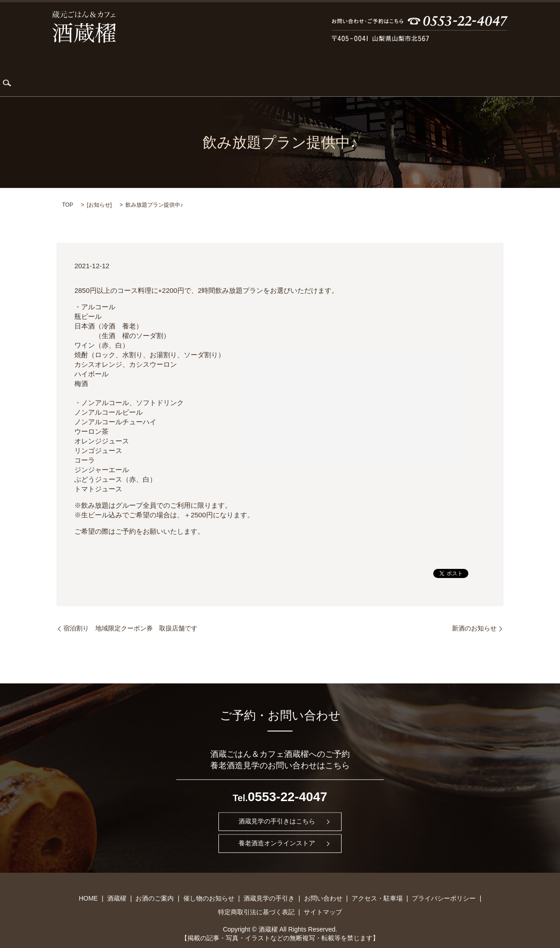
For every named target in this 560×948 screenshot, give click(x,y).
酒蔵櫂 (107, 71)
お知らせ (99, 191)
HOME (73, 71)
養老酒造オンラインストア (277, 829)
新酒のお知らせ (474, 614)
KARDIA (165, 71)
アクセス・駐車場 (458, 71)
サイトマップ (323, 898)
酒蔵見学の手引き (338, 71)
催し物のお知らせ (272, 71)
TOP (67, 191)
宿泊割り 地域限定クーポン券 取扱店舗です (130, 614)
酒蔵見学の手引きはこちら (277, 807)
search (498, 71)
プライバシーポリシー (444, 885)
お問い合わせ (398, 71)
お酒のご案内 (212, 71)
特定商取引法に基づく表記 (256, 898)
